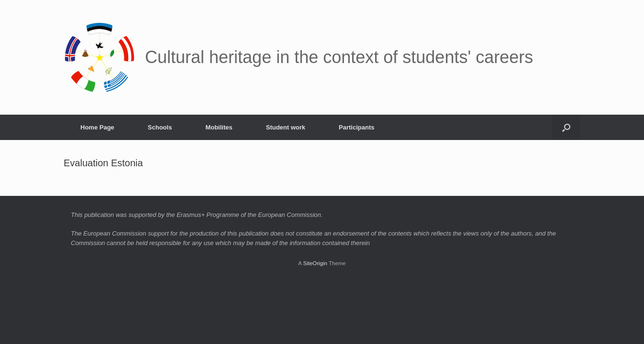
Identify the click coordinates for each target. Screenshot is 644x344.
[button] (566, 127)
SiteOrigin (315, 263)
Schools (160, 127)
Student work (286, 127)
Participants (356, 127)
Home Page (97, 127)
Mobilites (219, 127)
